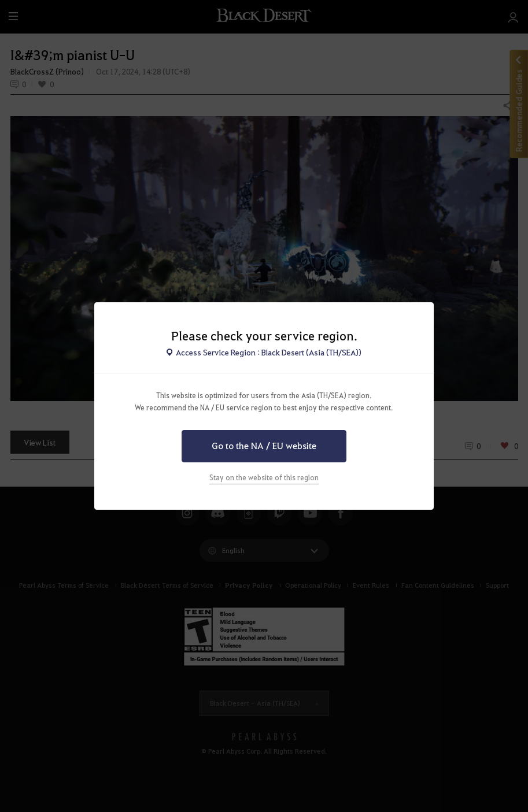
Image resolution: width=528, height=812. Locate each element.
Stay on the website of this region (264, 477)
